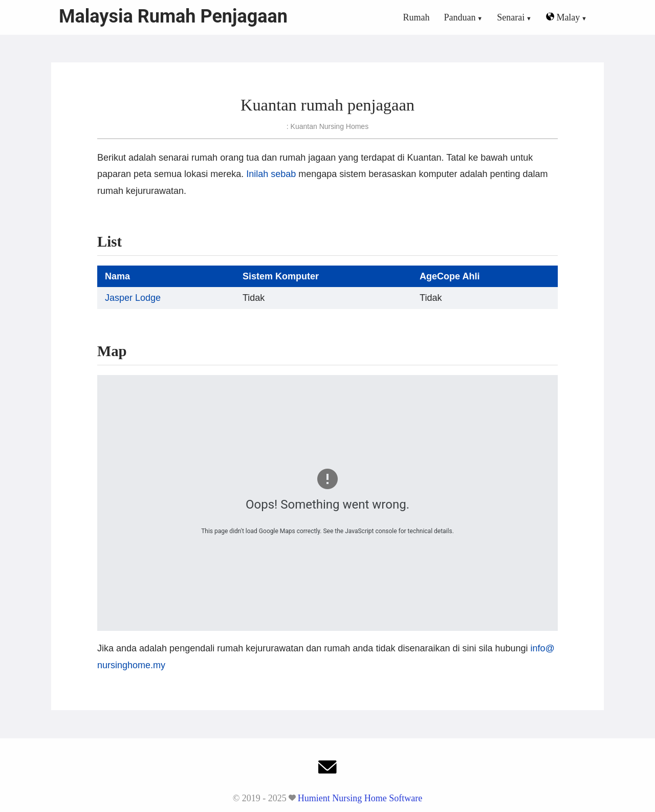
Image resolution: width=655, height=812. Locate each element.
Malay (563, 17)
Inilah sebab (271, 174)
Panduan (460, 17)
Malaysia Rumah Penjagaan (173, 16)
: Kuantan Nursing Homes (327, 126)
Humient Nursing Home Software (360, 798)
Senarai (511, 17)
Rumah (417, 17)
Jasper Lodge (133, 298)
